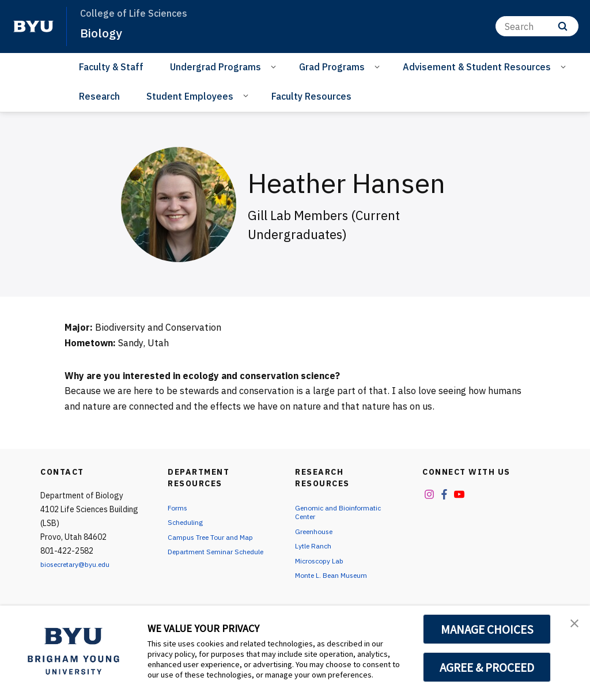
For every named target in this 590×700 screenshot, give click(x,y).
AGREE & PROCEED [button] (487, 667)
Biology (104, 32)
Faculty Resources (311, 96)
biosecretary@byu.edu (81, 564)
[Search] (537, 26)
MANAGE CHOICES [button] (487, 629)
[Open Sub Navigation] (275, 66)
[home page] (33, 27)
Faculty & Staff (111, 67)
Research (99, 96)
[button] (571, 626)
